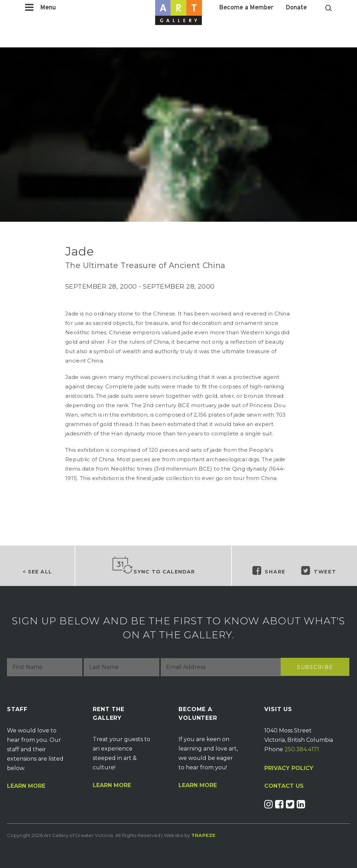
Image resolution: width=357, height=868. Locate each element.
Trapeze (204, 835)
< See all (37, 572)
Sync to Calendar (153, 565)
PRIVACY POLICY (289, 768)
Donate (296, 8)
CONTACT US (284, 786)
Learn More (26, 786)
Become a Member (246, 8)
